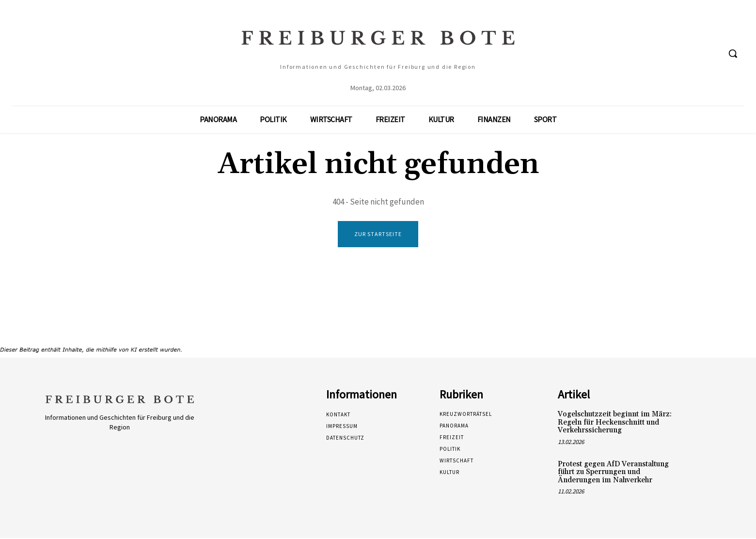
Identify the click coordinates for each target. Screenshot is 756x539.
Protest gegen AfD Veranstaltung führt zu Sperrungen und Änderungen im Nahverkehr (613, 473)
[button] (733, 53)
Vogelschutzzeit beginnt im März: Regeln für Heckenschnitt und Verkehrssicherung (615, 423)
